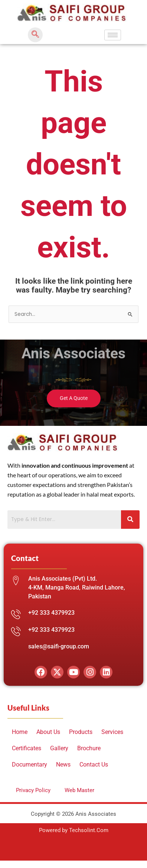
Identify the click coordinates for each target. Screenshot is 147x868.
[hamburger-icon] (113, 35)
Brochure (89, 748)
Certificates (27, 748)
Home (20, 732)
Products (81, 732)
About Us (48, 732)
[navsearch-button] (35, 35)
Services (112, 732)
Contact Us (94, 764)
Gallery (59, 748)
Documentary (30, 764)
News (63, 764)
